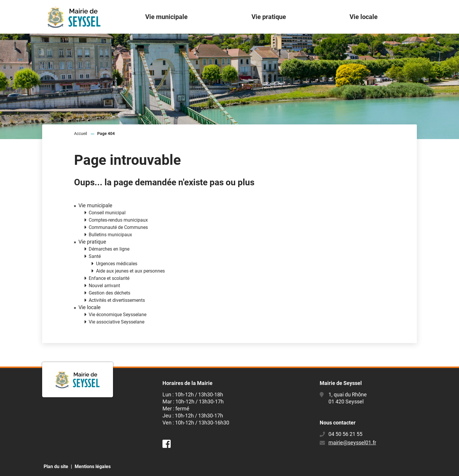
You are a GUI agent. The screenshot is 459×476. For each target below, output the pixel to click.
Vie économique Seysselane (118, 315)
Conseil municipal (107, 213)
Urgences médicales (117, 264)
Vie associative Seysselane (117, 322)
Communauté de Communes (118, 227)
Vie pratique (92, 242)
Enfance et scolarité (109, 278)
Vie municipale (95, 206)
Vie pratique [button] (269, 17)
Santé (95, 256)
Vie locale (90, 307)
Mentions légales (93, 466)
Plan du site (56, 466)
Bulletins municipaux (110, 235)
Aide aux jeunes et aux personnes (130, 271)
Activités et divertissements (117, 300)
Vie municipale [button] (166, 17)
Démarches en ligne (109, 249)
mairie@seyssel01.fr (352, 442)
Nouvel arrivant (104, 286)
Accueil (81, 133)
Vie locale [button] (364, 17)
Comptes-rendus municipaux (118, 220)
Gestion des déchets (109, 293)
